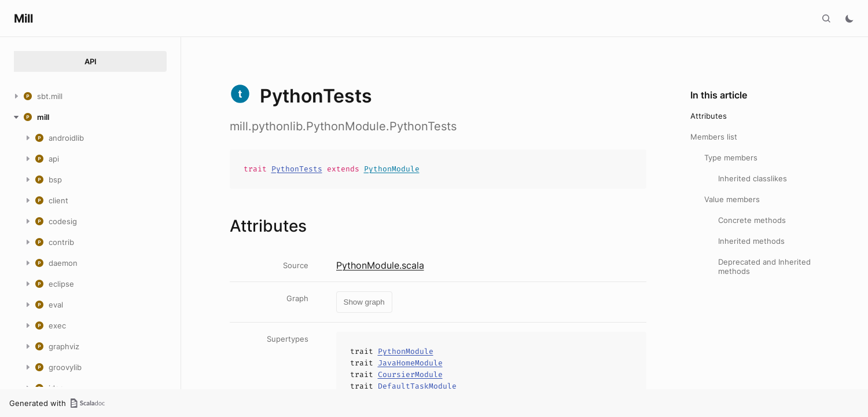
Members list (714, 137)
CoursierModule (410, 374)
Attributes (709, 116)
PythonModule (392, 169)
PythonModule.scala (380, 265)
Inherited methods (751, 241)
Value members (732, 199)
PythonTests (297, 169)
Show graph (364, 302)
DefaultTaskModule (417, 386)
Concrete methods (752, 220)
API (91, 61)
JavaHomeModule (410, 363)
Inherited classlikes (753, 178)
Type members (731, 158)
